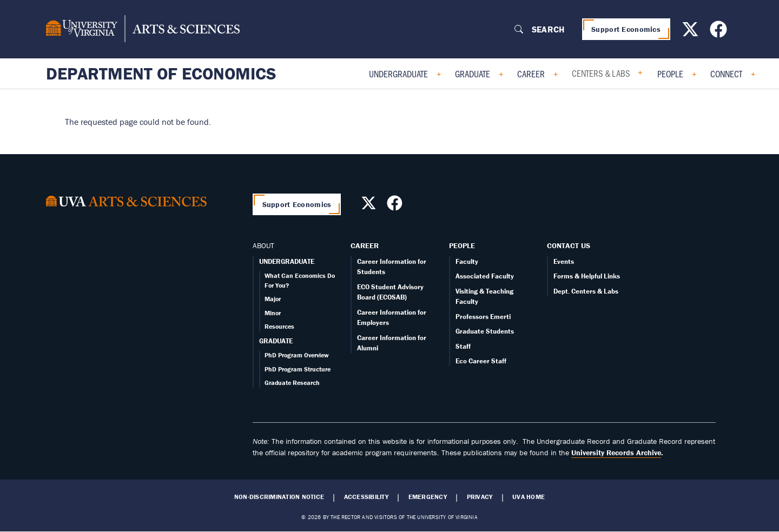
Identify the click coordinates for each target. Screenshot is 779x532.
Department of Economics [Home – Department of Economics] (161, 74)
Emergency (428, 497)
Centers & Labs (601, 73)
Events (564, 261)
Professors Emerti (483, 317)
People (670, 74)
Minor (273, 313)
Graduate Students (485, 331)
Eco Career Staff (481, 361)
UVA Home (529, 497)
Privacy (480, 497)
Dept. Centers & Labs (586, 291)
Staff (463, 346)
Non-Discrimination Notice (279, 497)
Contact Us (569, 245)
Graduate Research (292, 383)
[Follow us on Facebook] (720, 32)
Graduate (473, 74)
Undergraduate (398, 74)
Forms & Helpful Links (587, 276)
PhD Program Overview (297, 355)
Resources (279, 326)
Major (273, 299)
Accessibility (366, 497)
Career (531, 74)
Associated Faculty (485, 276)
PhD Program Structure (298, 369)
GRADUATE (276, 341)
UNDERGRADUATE (287, 261)
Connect (726, 74)
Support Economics (626, 29)
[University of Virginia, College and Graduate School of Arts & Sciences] (143, 29)
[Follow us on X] (692, 32)
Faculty (467, 261)
